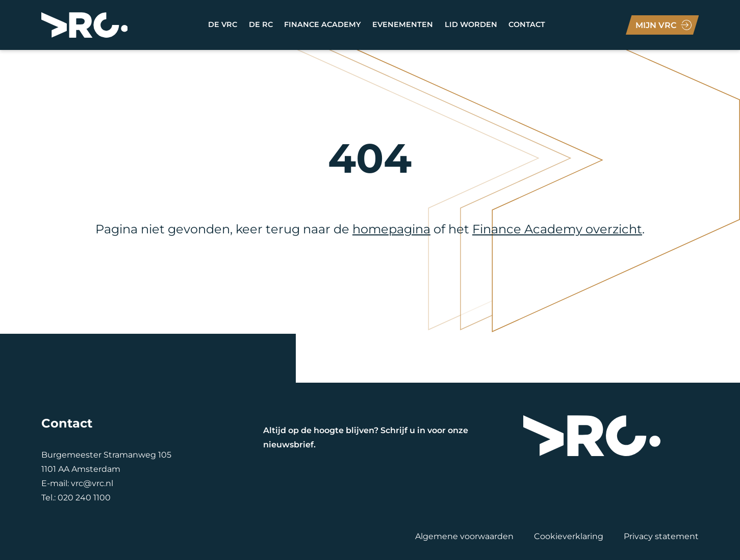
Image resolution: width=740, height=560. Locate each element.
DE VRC (223, 24)
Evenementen (403, 24)
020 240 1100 (84, 498)
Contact (527, 24)
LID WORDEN (471, 24)
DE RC (261, 24)
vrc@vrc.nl (92, 483)
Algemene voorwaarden (464, 536)
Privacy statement (661, 536)
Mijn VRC (656, 25)
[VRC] (85, 25)
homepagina (391, 229)
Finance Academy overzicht (557, 229)
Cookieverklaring (569, 536)
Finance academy (323, 24)
